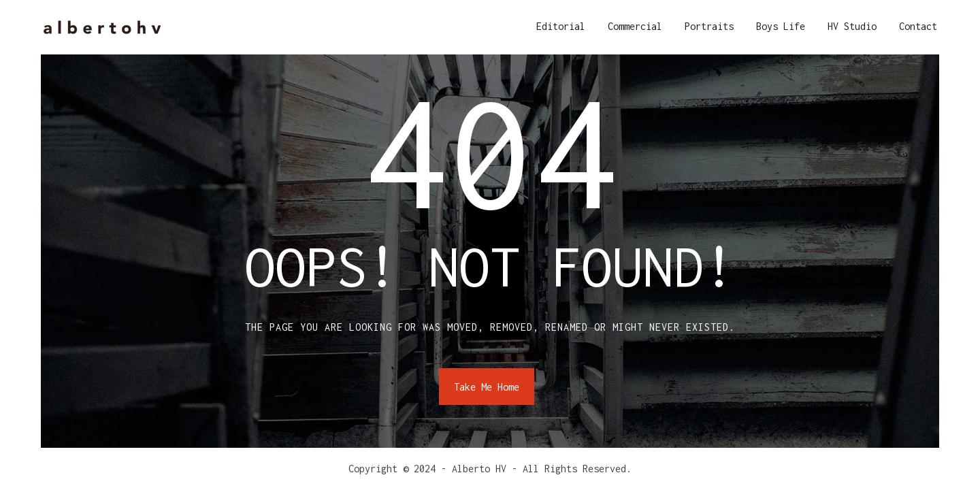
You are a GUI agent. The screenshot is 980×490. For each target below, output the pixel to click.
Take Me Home (487, 387)
